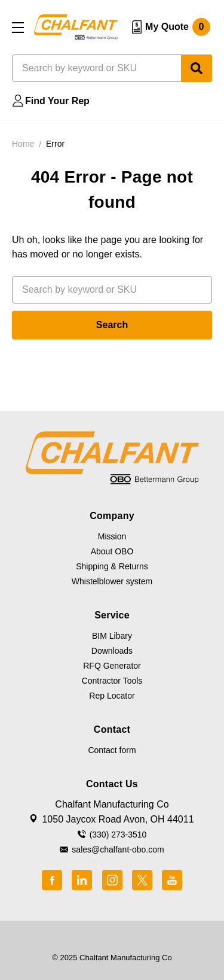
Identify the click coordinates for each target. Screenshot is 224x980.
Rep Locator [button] (112, 696)
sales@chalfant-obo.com (118, 849)
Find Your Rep (57, 101)
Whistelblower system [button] (112, 581)
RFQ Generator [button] (112, 666)
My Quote (178, 27)
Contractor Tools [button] (112, 681)
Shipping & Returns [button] (112, 566)
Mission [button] (112, 536)
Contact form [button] (112, 750)
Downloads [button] (112, 651)
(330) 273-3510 (118, 835)
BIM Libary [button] (112, 636)
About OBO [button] (112, 551)
